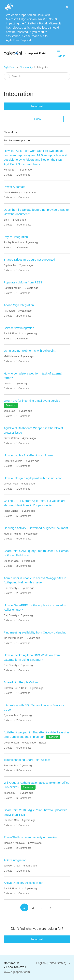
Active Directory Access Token (24, 883)
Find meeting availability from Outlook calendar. (35, 632)
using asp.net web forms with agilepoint (30, 351)
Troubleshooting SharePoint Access (27, 760)
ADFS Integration (15, 860)
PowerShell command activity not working (31, 837)
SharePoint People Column (22, 682)
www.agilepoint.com (17, 972)
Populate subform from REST (23, 282)
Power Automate (15, 187)
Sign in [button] (61, 56)
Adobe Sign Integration (19, 305)
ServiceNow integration (19, 328)
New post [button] (37, 106)
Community (26, 67)
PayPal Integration (16, 237)
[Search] (37, 76)
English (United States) (52, 963)
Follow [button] (38, 119)
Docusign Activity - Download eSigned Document (36, 528)
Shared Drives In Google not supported (29, 259)
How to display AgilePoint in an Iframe (29, 455)
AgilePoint (10, 67)
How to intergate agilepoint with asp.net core (33, 478)
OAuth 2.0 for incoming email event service (32, 401)
